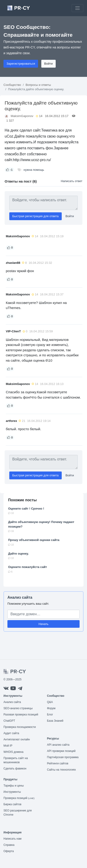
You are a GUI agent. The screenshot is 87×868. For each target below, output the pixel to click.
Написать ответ (72, 181)
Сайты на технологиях (61, 770)
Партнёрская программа (63, 757)
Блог (50, 715)
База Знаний (55, 721)
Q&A (50, 702)
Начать (43, 624)
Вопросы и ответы (38, 85)
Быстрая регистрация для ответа (35, 216)
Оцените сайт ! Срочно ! (26, 509)
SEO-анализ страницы (18, 708)
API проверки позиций (61, 751)
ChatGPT (9, 721)
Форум (51, 708)
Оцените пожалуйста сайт (27, 567)
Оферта (9, 851)
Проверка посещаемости (20, 727)
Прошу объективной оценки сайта (34, 540)
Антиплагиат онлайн (17, 739)
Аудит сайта (11, 733)
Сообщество (12, 85)
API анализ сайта (58, 745)
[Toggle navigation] (77, 8)
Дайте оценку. (18, 554)
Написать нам (13, 839)
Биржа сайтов (12, 804)
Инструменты (12, 792)
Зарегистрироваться (21, 64)
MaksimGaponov (22, 116)
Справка (9, 845)
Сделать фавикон (15, 769)
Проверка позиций (19, 798)
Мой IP (8, 746)
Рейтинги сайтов (58, 763)
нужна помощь (34, 170)
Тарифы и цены (14, 786)
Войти (48, 64)
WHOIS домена (13, 752)
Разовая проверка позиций (21, 715)
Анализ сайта (20, 597)
